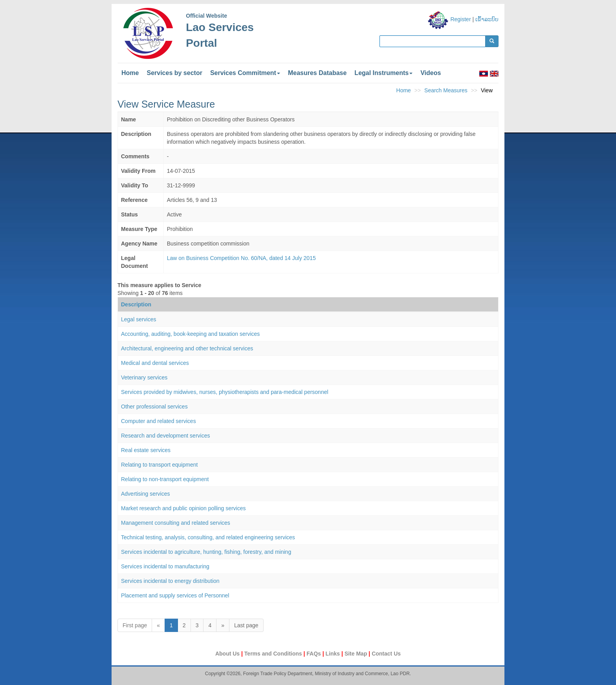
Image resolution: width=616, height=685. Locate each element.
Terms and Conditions (274, 654)
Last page (246, 625)
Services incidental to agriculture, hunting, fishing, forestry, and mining (206, 552)
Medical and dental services (155, 363)
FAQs (314, 654)
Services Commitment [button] (245, 73)
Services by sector (174, 73)
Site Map (357, 654)
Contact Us (386, 654)
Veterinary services (144, 377)
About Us (228, 654)
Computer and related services (159, 421)
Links (334, 654)
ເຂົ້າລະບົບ (487, 19)
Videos (431, 73)
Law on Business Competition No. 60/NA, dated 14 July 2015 (241, 258)
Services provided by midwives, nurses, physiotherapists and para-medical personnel (225, 392)
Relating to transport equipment (159, 465)
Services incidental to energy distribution (170, 581)
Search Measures (446, 90)
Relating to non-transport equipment (165, 479)
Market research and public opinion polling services (183, 508)
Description (136, 304)
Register (460, 19)
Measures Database (317, 73)
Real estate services (146, 450)
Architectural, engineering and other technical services (187, 348)
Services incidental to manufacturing (165, 566)
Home (130, 73)
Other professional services (154, 407)
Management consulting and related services (176, 523)
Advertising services (146, 494)
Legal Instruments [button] (383, 73)
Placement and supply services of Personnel (175, 595)
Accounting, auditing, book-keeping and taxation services (190, 334)
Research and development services (165, 436)
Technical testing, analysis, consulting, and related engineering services (208, 537)
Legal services (139, 319)
